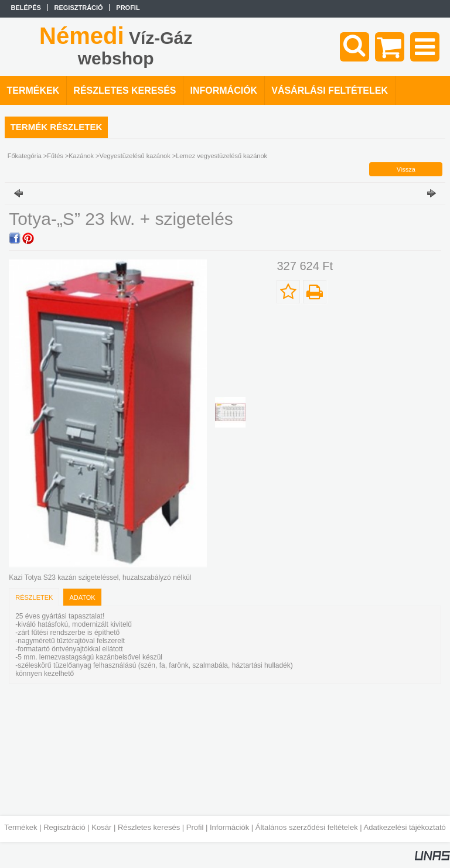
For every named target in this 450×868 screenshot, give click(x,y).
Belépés (26, 8)
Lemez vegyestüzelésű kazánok (221, 156)
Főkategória (25, 156)
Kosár (101, 827)
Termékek (21, 827)
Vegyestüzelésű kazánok (135, 156)
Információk (229, 827)
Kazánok (81, 156)
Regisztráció (64, 827)
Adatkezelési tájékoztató (405, 827)
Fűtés (55, 156)
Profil (195, 827)
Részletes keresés (149, 827)
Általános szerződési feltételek (307, 827)
